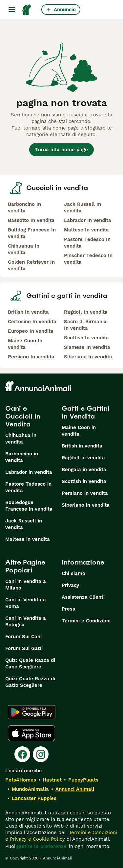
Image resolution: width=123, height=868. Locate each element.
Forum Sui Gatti (24, 648)
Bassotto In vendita (31, 220)
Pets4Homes (21, 780)
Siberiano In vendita (88, 357)
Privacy (70, 585)
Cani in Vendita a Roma (26, 603)
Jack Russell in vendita (24, 524)
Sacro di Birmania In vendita (85, 325)
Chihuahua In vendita (24, 249)
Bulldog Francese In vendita (32, 233)
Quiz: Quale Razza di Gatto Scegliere (30, 682)
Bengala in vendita (84, 470)
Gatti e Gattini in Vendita (86, 412)
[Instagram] (41, 754)
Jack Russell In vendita (82, 207)
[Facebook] (22, 754)
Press (68, 609)
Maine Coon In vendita (25, 344)
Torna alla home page (61, 150)
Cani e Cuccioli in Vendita (23, 416)
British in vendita (82, 446)
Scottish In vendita (86, 338)
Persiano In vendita (31, 357)
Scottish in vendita (84, 481)
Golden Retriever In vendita (31, 265)
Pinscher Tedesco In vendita (88, 259)
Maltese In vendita (86, 230)
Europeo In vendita (31, 331)
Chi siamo (73, 573)
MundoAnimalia (30, 789)
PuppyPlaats (83, 780)
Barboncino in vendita (22, 457)
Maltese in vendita (28, 539)
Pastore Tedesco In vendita (87, 243)
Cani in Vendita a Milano (26, 585)
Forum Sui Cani (23, 637)
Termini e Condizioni (86, 621)
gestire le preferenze (41, 846)
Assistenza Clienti (83, 597)
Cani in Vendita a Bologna (26, 621)
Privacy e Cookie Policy (37, 839)
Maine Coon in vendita (79, 431)
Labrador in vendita (29, 472)
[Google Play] (32, 712)
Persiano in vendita (85, 493)
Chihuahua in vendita (21, 439)
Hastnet (52, 780)
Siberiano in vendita (86, 505)
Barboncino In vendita (24, 207)
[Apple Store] (31, 733)
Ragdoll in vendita (83, 458)
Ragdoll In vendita (86, 312)
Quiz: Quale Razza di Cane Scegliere (30, 663)
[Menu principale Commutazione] (12, 10)
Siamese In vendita (87, 347)
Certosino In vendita (32, 322)
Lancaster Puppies (34, 798)
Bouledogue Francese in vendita (29, 506)
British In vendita (28, 312)
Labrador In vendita (88, 220)
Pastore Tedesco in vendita (28, 487)
